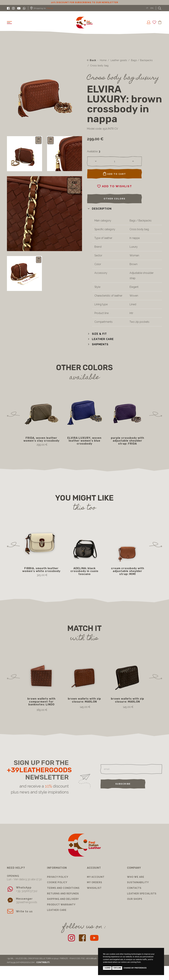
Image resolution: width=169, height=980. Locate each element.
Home (103, 60)
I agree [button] (107, 968)
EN (152, 8)
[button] (99, 209)
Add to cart (115, 174)
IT (147, 8)
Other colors (114, 199)
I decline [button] (117, 968)
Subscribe (123, 784)
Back (92, 60)
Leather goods (119, 60)
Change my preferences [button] (135, 968)
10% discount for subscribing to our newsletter (84, 2)
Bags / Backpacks (142, 60)
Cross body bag (99, 66)
